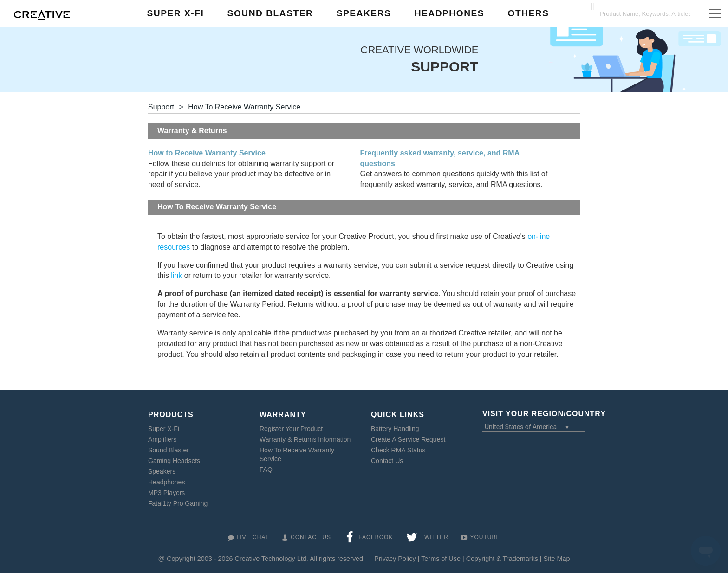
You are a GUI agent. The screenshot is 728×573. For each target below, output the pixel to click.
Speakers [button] (364, 13)
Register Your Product (291, 429)
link (176, 275)
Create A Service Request (408, 439)
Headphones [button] (449, 13)
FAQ (266, 470)
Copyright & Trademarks (502, 559)
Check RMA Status (398, 450)
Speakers (162, 471)
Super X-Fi (164, 429)
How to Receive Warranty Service (207, 153)
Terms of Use (441, 559)
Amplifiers (162, 439)
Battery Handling (395, 429)
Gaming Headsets (174, 461)
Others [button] (528, 13)
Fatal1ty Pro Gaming (178, 503)
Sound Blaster (169, 450)
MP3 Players (166, 493)
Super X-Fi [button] (176, 13)
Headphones (166, 482)
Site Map (557, 559)
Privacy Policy (395, 559)
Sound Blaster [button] (270, 13)
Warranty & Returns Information (305, 439)
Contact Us (387, 461)
